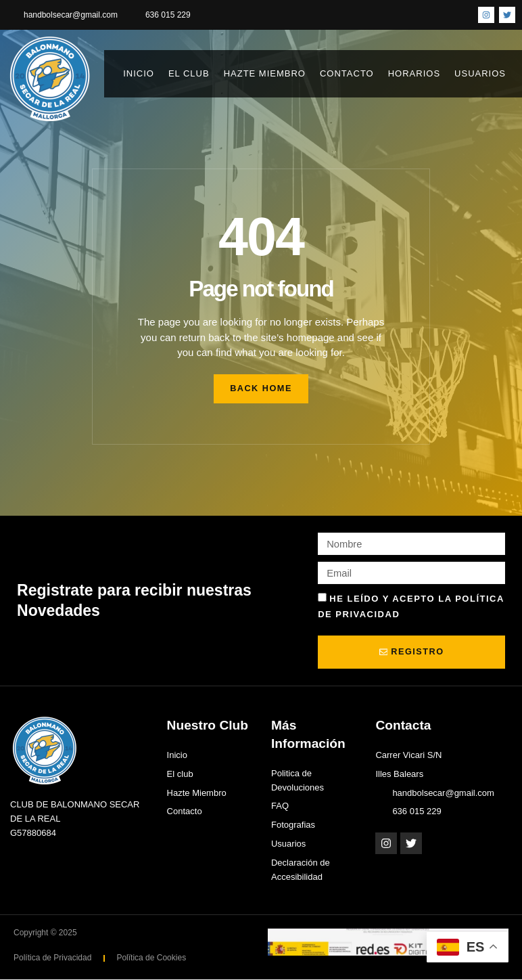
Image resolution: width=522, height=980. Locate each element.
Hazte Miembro (265, 73)
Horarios (414, 73)
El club (189, 73)
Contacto (347, 73)
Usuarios (483, 74)
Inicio (139, 73)
